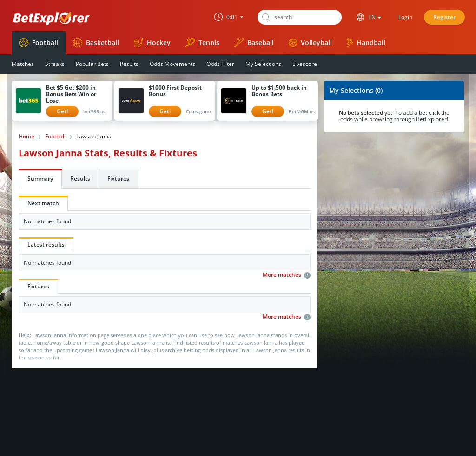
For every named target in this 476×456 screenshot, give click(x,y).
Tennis (202, 43)
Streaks (55, 64)
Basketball (96, 43)
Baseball (254, 43)
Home (26, 137)
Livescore (305, 64)
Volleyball (310, 42)
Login (405, 17)
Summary (40, 179)
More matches (287, 275)
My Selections (263, 64)
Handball (366, 43)
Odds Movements (172, 64)
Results (129, 64)
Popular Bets (92, 64)
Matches (23, 64)
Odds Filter (220, 64)
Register (444, 17)
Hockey (152, 43)
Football (39, 43)
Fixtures (118, 179)
